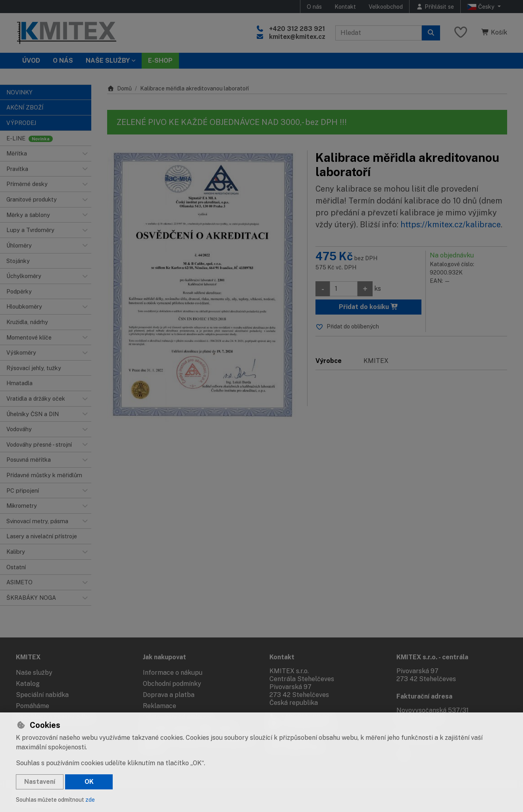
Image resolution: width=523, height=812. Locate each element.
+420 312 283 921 (297, 29)
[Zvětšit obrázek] (203, 286)
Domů (119, 88)
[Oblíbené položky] (461, 33)
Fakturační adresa (424, 696)
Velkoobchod (386, 7)
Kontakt (345, 7)
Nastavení (40, 782)
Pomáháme (33, 706)
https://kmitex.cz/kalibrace (451, 225)
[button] (85, 154)
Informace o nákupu (173, 673)
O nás (314, 7)
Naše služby (34, 673)
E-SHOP (160, 60)
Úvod (31, 60)
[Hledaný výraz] (379, 33)
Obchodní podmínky (172, 684)
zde (90, 800)
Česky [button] (482, 7)
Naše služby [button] (108, 60)
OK (89, 782)
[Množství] (344, 289)
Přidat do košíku (369, 307)
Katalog (28, 684)
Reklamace (160, 706)
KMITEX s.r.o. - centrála (432, 657)
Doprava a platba (169, 695)
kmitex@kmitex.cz (297, 37)
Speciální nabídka (42, 695)
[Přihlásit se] (435, 7)
